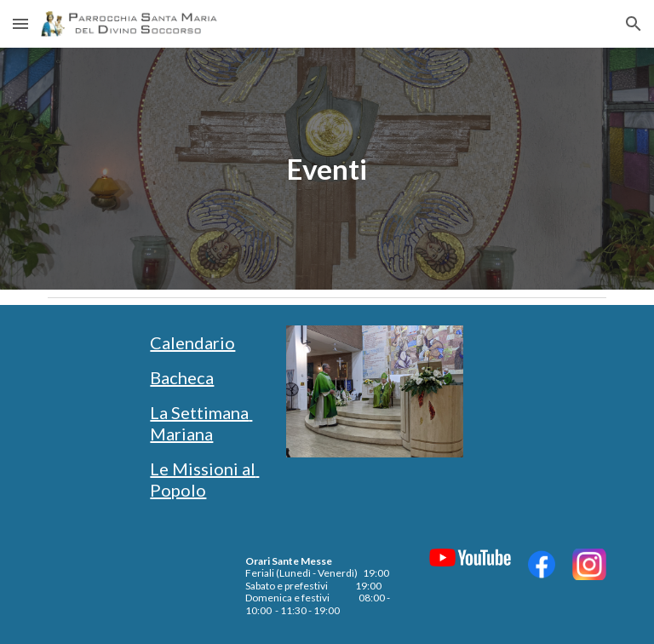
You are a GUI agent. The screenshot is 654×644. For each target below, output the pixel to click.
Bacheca (182, 377)
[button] (20, 23)
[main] (327, 169)
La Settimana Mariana (201, 423)
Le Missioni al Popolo (204, 479)
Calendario (192, 342)
